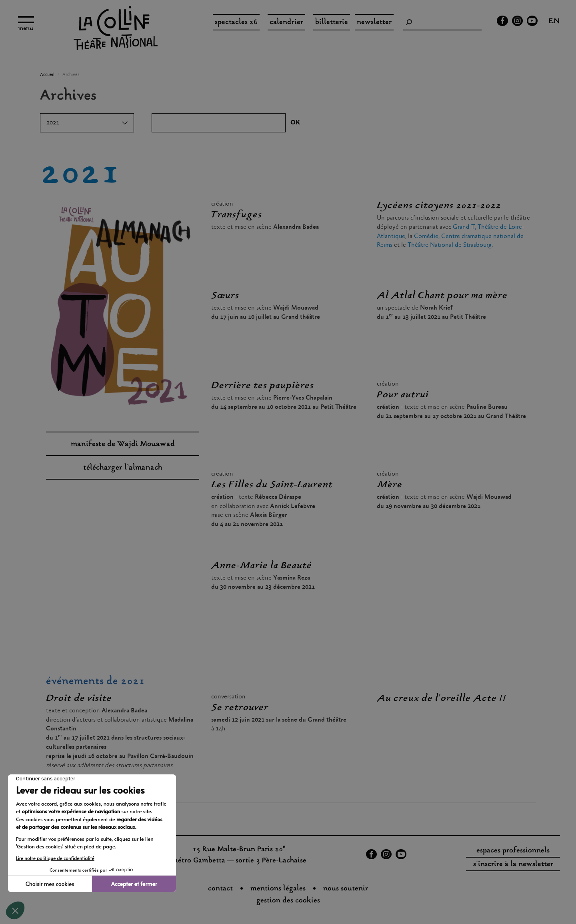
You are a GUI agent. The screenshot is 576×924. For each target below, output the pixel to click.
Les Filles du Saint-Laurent (272, 485)
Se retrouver (240, 708)
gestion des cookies (288, 901)
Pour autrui (403, 395)
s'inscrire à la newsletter (513, 864)
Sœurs (225, 296)
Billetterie (332, 22)
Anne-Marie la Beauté (262, 566)
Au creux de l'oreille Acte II (442, 698)
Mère (390, 485)
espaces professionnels (513, 851)
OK (295, 123)
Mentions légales (278, 889)
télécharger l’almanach (123, 468)
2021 (53, 123)
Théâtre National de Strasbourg (450, 245)
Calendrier (286, 22)
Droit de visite (79, 698)
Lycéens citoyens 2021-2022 (439, 206)
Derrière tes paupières (263, 386)
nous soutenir (346, 889)
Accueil (47, 75)
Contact (220, 889)
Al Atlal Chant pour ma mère (442, 296)
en (554, 22)
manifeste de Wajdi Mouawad (123, 444)
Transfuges (237, 215)
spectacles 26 (236, 22)
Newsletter (374, 22)
